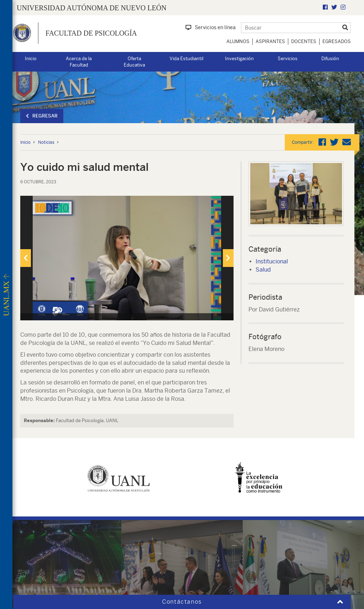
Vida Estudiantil (186, 59)
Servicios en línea (211, 27)
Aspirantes (270, 41)
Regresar (42, 116)
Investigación (239, 59)
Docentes (304, 41)
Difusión (330, 59)
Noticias (46, 142)
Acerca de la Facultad (79, 62)
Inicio (31, 59)
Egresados (337, 41)
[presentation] (26, 258)
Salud (263, 270)
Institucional (272, 261)
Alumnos (238, 41)
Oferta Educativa (134, 62)
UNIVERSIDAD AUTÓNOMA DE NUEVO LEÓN (92, 8)
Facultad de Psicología (91, 33)
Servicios (288, 59)
